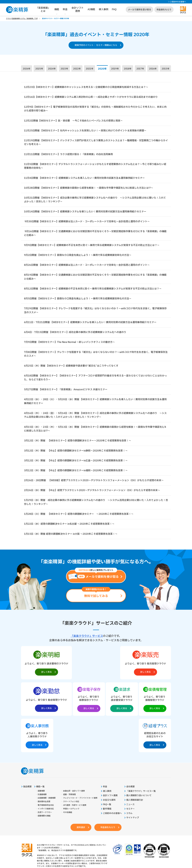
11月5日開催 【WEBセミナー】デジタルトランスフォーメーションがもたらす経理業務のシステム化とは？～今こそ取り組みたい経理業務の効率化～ (95, 167)
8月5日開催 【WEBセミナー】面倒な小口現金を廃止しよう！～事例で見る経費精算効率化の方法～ (78, 300)
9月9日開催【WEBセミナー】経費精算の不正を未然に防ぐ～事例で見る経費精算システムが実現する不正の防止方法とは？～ (92, 246)
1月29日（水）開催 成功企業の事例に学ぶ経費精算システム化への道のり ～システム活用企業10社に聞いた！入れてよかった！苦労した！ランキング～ (96, 505)
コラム (129, 780)
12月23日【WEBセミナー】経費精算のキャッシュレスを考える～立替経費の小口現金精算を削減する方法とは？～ (86, 87)
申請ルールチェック (71, 775)
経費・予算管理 (69, 761)
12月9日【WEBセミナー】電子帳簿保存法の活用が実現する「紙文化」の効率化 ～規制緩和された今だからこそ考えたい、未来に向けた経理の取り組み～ (95, 109)
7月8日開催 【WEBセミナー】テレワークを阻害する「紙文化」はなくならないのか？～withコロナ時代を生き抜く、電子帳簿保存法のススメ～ (96, 356)
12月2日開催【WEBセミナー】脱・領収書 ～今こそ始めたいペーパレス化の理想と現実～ (73, 121)
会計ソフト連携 (78, 10)
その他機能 (68, 779)
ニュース (130, 771)
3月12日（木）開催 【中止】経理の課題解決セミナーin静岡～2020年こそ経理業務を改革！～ (76, 453)
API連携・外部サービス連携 (75, 772)
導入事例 (103, 9)
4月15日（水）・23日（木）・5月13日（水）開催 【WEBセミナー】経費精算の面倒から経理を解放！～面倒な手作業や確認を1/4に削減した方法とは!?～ (95, 431)
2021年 (90, 69)
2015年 (165, 69)
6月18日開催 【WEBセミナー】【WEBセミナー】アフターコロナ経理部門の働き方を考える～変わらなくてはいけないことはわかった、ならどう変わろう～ (95, 379)
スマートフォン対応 (71, 768)
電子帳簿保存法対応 (46, 772)
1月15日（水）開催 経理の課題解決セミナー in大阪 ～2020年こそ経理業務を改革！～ (71, 537)
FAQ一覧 (107, 771)
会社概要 (130, 753)
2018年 (128, 69)
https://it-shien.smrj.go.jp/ (61, 846)
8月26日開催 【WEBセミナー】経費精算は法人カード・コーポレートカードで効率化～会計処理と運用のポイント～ (87, 266)
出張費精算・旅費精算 (47, 764)
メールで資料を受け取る (139, 10)
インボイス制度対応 (46, 775)
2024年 (52, 69)
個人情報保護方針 (135, 766)
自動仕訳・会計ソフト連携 (74, 757)
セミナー (130, 775)
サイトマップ (133, 784)
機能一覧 (40, 753)
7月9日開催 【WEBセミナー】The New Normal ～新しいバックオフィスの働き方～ (70, 344)
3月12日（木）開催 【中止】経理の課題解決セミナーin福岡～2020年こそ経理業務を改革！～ (76, 473)
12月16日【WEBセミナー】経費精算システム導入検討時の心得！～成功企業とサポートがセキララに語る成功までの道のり (91, 97)
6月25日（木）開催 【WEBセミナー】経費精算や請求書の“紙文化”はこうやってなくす (71, 367)
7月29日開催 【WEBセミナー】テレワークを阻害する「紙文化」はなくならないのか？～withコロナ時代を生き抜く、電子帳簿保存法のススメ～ (95, 312)
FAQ (114, 9)
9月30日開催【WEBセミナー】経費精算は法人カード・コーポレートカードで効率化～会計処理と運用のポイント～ (87, 222)
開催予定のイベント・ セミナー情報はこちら (96, 45)
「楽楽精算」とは (43, 10)
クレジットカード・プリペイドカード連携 (80, 764)
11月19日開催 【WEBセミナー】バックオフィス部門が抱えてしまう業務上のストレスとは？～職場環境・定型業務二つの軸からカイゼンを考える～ (96, 143)
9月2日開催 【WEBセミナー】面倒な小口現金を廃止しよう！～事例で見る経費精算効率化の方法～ (78, 256)
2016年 (153, 69)
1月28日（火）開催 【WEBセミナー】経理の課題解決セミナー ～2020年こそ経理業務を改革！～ (79, 517)
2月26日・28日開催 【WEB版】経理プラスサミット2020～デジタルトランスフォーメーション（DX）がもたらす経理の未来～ (94, 483)
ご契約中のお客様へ (178, 2)
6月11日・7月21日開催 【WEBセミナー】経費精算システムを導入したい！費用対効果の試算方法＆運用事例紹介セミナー (90, 324)
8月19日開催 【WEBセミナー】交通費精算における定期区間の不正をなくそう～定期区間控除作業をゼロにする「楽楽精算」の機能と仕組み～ (95, 278)
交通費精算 (42, 761)
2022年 (77, 69)
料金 (65, 9)
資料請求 (81, 794)
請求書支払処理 (44, 768)
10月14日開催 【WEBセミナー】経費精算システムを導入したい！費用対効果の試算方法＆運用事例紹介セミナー (85, 212)
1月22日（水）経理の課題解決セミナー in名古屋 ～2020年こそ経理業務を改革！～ (69, 527)
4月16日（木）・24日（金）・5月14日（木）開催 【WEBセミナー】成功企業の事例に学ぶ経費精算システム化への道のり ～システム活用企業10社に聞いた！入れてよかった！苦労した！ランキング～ (95, 417)
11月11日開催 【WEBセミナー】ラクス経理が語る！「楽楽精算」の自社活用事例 (68, 155)
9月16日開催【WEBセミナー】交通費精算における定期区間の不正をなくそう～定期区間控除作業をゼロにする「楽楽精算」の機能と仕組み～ (95, 234)
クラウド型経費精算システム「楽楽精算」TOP (22, 19)
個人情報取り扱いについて (139, 762)
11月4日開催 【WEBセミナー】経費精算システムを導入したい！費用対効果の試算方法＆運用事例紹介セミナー (84, 178)
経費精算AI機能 (44, 782)
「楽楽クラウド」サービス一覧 (141, 758)
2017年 (140, 69)
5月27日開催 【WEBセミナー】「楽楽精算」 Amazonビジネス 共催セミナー (66, 391)
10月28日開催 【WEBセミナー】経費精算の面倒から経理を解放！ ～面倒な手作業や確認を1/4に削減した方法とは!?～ (89, 189)
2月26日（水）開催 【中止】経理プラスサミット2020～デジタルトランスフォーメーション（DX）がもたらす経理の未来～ (92, 493)
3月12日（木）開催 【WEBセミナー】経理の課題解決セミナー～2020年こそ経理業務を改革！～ (78, 443)
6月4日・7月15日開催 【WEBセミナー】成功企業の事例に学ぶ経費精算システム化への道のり (75, 334)
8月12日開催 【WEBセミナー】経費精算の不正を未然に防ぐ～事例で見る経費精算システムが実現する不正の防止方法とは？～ (93, 290)
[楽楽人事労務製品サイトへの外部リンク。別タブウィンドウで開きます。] (126, 701)
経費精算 (41, 757)
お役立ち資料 (109, 766)
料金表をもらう (164, 10)
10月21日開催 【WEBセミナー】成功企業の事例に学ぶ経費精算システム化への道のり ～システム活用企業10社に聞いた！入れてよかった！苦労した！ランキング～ (95, 201)
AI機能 (91, 9)
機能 (57, 9)
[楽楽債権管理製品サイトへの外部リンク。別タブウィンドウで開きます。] (96, 701)
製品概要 (27, 753)
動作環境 (107, 775)
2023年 (64, 69)
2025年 (39, 69)
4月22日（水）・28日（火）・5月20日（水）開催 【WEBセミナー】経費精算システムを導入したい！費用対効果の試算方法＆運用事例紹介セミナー (95, 403)
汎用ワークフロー (45, 779)
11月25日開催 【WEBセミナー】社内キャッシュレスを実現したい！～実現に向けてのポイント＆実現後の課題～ (85, 131)
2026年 (27, 69)
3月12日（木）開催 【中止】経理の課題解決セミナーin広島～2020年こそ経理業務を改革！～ (76, 463)
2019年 (115, 69)
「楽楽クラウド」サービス (87, 639)
